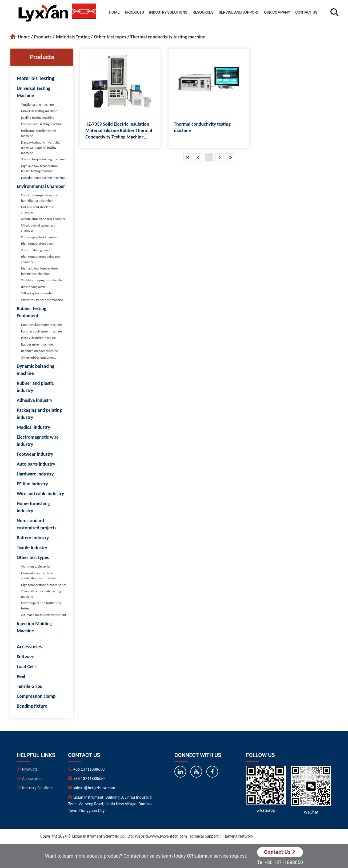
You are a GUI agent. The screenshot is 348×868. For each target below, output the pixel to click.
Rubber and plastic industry (35, 387)
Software (26, 657)
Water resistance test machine (42, 300)
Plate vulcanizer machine (39, 338)
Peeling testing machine (38, 118)
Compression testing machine (42, 124)
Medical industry (33, 427)
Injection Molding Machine (34, 627)
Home (114, 12)
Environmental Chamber (41, 186)
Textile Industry (32, 548)
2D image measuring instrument (44, 615)
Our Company (277, 12)
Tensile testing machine (37, 104)
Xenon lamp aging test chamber (43, 219)
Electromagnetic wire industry (38, 441)
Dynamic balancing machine (36, 370)
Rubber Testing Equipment (32, 312)
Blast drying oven (33, 287)
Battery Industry (33, 538)
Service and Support (239, 12)
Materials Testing (73, 37)
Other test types (110, 37)
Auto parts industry (36, 464)
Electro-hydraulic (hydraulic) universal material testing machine (41, 148)
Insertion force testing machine (43, 178)
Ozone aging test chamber (39, 237)
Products (134, 12)
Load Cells (27, 667)
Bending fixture (32, 706)
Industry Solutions (168, 12)
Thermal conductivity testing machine (168, 37)
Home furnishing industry (33, 507)
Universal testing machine (39, 111)
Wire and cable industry (40, 494)
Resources (203, 12)
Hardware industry (35, 474)
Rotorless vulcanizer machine (41, 331)
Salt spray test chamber (37, 293)
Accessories (30, 647)
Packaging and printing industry (39, 414)
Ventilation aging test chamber (43, 280)
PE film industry (32, 484)
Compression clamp (36, 696)
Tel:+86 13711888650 (280, 862)
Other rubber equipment (39, 357)
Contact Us (306, 12)
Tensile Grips (29, 686)
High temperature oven (37, 243)
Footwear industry (35, 454)
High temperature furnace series (44, 585)
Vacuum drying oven (35, 250)
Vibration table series (36, 566)
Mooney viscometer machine (41, 325)
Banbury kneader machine (40, 351)
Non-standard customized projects (37, 524)
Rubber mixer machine (37, 344)
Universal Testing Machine (34, 92)
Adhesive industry (35, 400)
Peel (21, 676)
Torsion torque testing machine (43, 159)
